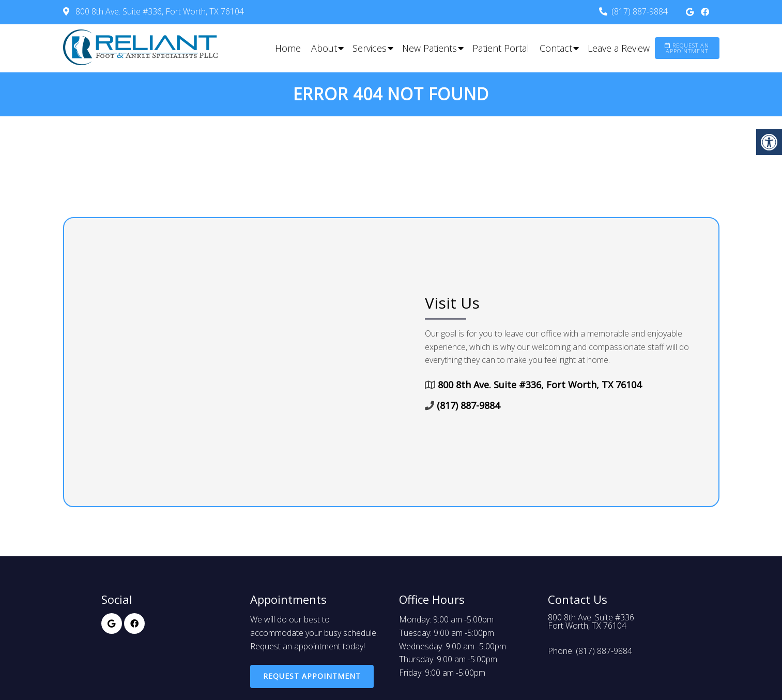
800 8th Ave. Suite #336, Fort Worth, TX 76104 (159, 11)
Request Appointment (312, 676)
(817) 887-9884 (640, 11)
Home (288, 48)
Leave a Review (619, 48)
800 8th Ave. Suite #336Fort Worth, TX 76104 (591, 621)
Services (370, 48)
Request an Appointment (687, 48)
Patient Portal (501, 48)
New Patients (430, 48)
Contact (556, 48)
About (324, 48)
